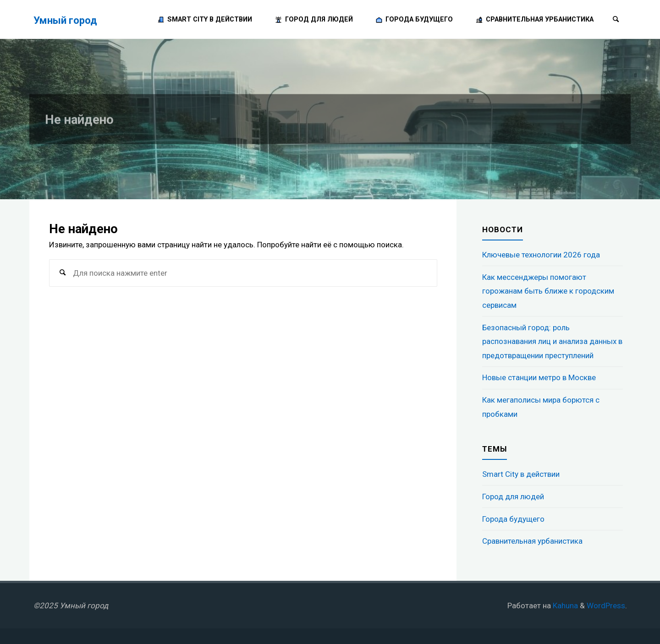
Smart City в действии (521, 474)
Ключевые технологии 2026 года (541, 255)
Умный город (65, 20)
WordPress (606, 606)
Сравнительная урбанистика (532, 541)
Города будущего (513, 519)
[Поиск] (616, 19)
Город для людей (513, 497)
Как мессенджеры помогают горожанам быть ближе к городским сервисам (548, 291)
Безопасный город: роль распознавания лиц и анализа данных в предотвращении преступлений (552, 341)
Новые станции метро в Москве (539, 377)
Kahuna (564, 606)
